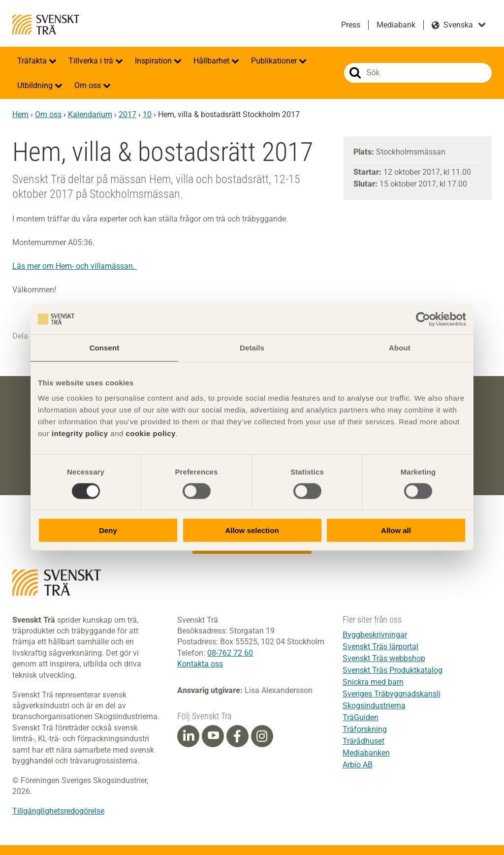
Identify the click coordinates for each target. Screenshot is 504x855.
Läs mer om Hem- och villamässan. (75, 266)
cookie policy (151, 433)
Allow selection (252, 530)
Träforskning (365, 729)
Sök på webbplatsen (355, 73)
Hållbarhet (212, 61)
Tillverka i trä (92, 61)
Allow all (396, 530)
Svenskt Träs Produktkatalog (393, 670)
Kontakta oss (200, 664)
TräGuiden (361, 717)
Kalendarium (90, 114)
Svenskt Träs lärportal (380, 647)
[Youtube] (213, 736)
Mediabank (396, 25)
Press (351, 25)
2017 (127, 114)
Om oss (89, 85)
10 (147, 114)
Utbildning (36, 85)
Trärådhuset (363, 741)
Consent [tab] (105, 347)
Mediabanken (366, 753)
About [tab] (400, 347)
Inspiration (154, 61)
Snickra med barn (373, 682)
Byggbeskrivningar (375, 635)
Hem (20, 114)
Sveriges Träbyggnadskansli (392, 694)
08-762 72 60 (230, 653)
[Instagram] (262, 736)
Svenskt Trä (46, 25)
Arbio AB (358, 765)
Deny (108, 530)
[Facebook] (237, 736)
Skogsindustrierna (374, 706)
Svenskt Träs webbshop (384, 658)
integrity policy (80, 433)
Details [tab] (252, 347)
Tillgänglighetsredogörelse (58, 811)
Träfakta (33, 61)
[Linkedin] (189, 736)
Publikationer (275, 61)
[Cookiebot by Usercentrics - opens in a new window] (423, 319)
